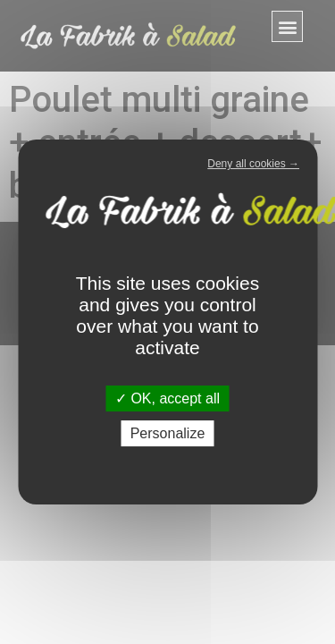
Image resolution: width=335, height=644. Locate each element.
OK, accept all (167, 398)
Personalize (168, 433)
